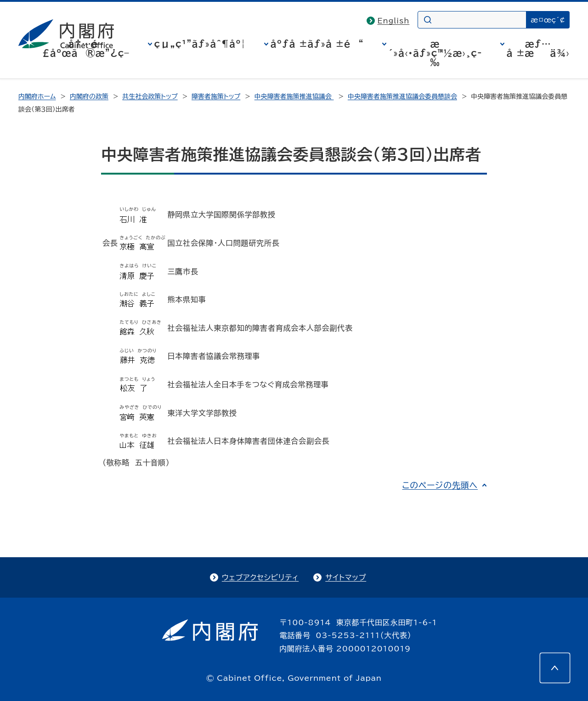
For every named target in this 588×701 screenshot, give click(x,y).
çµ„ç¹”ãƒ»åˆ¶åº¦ (200, 44)
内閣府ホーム (37, 96)
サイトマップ (346, 577)
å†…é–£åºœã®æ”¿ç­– (86, 48)
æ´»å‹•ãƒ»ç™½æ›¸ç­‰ (435, 53)
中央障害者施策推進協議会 (294, 96)
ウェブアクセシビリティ (260, 577)
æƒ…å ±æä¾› (538, 48)
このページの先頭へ (440, 485)
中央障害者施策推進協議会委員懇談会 (402, 96)
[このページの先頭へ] (555, 668)
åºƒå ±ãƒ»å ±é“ (317, 44)
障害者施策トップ (216, 96)
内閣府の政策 (89, 96)
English (394, 21)
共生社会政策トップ (150, 96)
